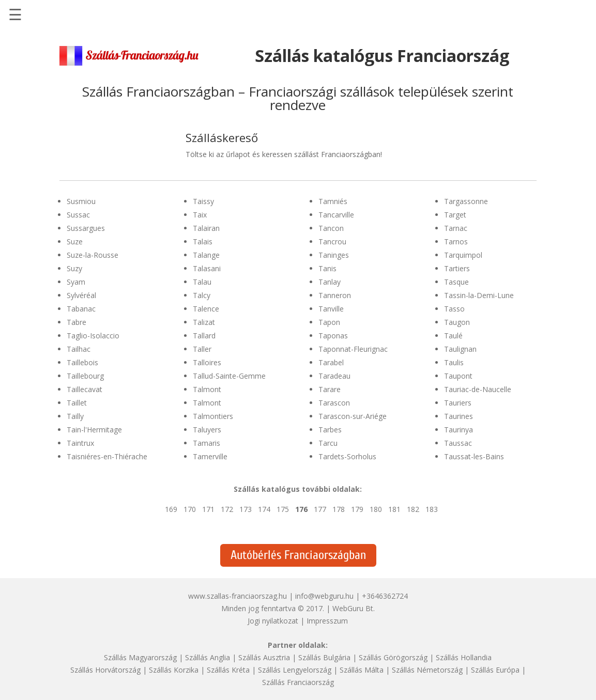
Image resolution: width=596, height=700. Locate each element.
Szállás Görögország (393, 657)
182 (413, 509)
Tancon (331, 228)
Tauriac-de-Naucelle (478, 389)
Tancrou (332, 242)
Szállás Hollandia (464, 657)
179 (357, 509)
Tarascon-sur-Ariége (353, 416)
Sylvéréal (81, 295)
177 (320, 509)
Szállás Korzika (174, 670)
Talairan (206, 228)
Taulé (453, 336)
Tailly (75, 416)
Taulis (454, 362)
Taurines (459, 416)
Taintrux (80, 443)
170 (190, 509)
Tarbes (330, 430)
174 (264, 509)
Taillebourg (85, 376)
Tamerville (210, 456)
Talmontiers (213, 416)
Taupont (458, 376)
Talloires (207, 362)
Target (455, 215)
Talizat (204, 322)
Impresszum (327, 621)
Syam (76, 282)
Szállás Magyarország (140, 657)
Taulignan (460, 349)
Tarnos (456, 242)
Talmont (207, 389)
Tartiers (457, 268)
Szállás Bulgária (324, 657)
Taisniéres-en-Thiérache (107, 456)
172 (227, 509)
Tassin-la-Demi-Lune (479, 295)
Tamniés (333, 201)
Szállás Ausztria (264, 657)
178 (339, 509)
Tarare (330, 389)
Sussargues (86, 228)
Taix (200, 215)
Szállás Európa (495, 670)
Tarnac (456, 228)
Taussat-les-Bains (474, 456)
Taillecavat (85, 389)
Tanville (331, 309)
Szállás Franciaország (298, 682)
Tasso (454, 309)
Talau (202, 282)
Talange (206, 255)
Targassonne (466, 201)
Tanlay (330, 282)
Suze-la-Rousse (93, 255)
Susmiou (81, 201)
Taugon (457, 322)
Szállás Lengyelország (295, 670)
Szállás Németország (427, 670)
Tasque (456, 282)
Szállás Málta (362, 670)
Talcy (202, 295)
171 (208, 509)
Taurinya (459, 430)
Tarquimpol (463, 255)
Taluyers (207, 430)
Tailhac (79, 349)
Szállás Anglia (208, 657)
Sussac (78, 215)
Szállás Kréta (228, 670)
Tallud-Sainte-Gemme (229, 376)
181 (394, 509)
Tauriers (458, 403)
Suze (75, 242)
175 (283, 509)
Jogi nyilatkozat (273, 621)
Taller (202, 349)
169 (171, 509)
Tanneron (335, 295)
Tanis (327, 268)
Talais (203, 242)
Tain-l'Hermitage (94, 430)
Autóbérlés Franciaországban (298, 555)
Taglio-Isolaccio (93, 336)
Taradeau (334, 376)
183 (432, 509)
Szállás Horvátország (105, 670)
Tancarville (336, 215)
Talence (206, 309)
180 (376, 509)
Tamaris (207, 443)
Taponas (333, 336)
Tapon (329, 322)
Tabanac (81, 309)
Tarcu (328, 443)
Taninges (334, 255)
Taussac (458, 443)
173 (246, 509)
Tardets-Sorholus (347, 456)
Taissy (203, 201)
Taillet (77, 403)
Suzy (74, 268)
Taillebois (82, 362)
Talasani (207, 268)
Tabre (77, 322)
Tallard (204, 336)
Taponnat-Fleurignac (353, 349)
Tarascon (334, 403)
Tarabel (331, 362)
